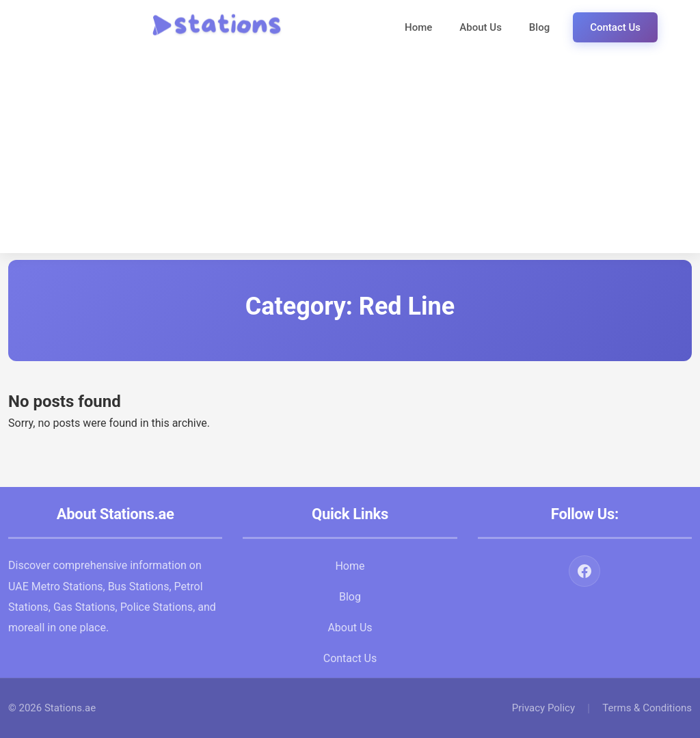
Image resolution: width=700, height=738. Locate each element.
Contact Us (615, 27)
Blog (539, 27)
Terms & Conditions (647, 708)
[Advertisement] (350, 157)
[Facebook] (584, 571)
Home (418, 27)
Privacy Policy (543, 708)
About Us (481, 27)
